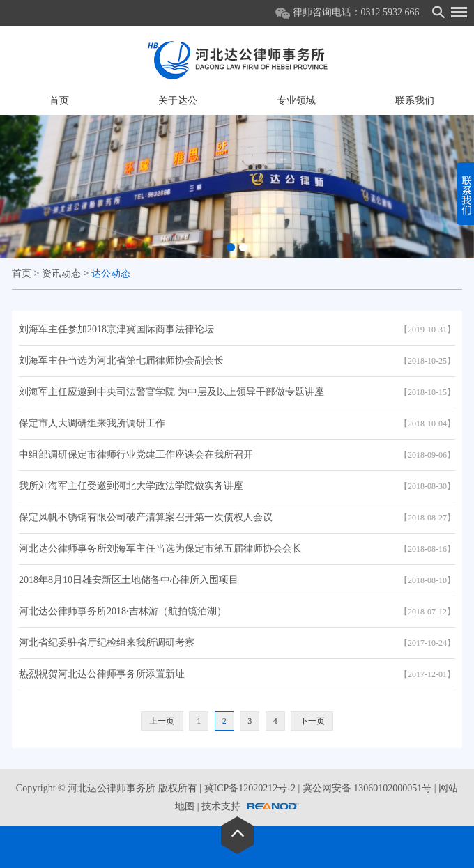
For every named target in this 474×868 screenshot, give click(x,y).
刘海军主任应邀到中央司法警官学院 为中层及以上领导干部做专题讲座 (171, 392)
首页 (59, 101)
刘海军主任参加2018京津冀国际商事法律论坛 (116, 329)
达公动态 (111, 273)
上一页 (162, 721)
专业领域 (296, 101)
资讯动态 (61, 273)
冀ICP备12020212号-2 (250, 788)
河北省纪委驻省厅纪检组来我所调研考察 (107, 643)
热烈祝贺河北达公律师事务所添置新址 (102, 674)
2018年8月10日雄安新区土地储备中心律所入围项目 (129, 580)
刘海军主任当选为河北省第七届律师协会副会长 (121, 361)
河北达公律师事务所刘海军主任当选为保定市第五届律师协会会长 (160, 549)
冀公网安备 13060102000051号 (367, 788)
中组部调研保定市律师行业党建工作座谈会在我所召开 (136, 455)
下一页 (312, 721)
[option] (237, 187)
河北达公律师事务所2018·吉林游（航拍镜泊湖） (123, 611)
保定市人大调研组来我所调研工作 (92, 423)
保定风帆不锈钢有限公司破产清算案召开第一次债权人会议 (146, 517)
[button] (231, 247)
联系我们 (415, 101)
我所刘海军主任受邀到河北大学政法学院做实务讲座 (131, 486)
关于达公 (178, 101)
